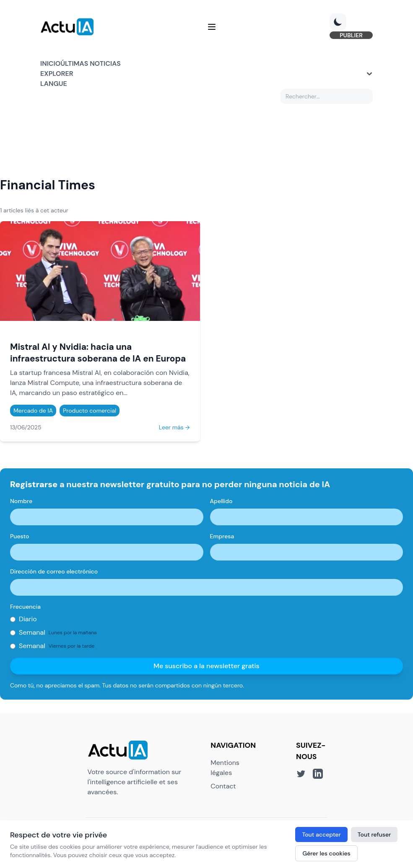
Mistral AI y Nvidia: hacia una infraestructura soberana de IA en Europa (98, 353)
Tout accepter (321, 834)
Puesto (19, 536)
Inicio (50, 63)
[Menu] (212, 27)
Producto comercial (90, 411)
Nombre (21, 501)
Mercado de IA (33, 411)
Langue (54, 84)
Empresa (222, 536)
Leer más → (174, 427)
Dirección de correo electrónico (54, 571)
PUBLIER (351, 35)
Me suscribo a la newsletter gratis (206, 666)
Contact (223, 786)
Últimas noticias (91, 63)
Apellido (221, 501)
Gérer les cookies (326, 853)
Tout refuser (374, 834)
